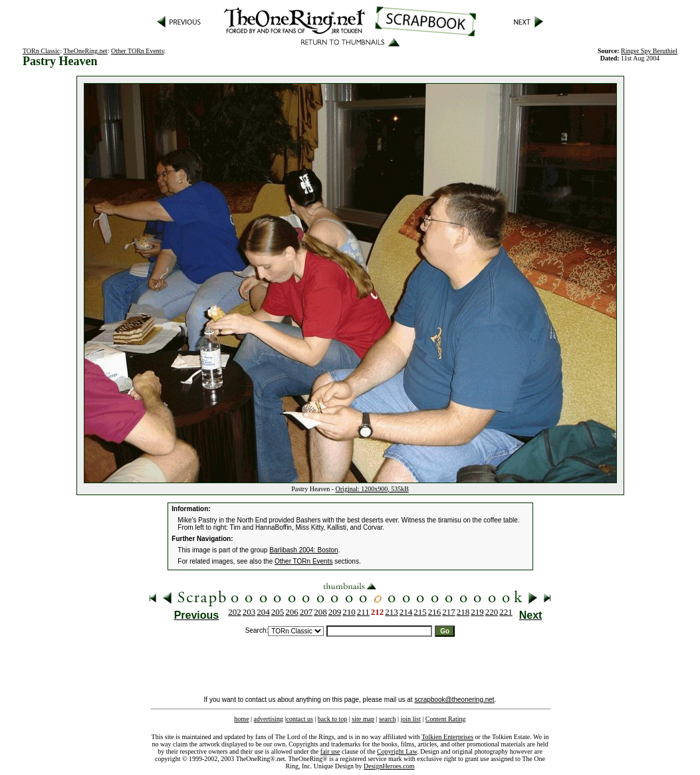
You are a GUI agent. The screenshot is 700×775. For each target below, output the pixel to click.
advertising (269, 719)
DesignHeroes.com (389, 766)
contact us (300, 719)
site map (363, 719)
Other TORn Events (138, 51)
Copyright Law (397, 751)
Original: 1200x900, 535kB (372, 489)
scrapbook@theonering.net (454, 700)
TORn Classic (41, 51)
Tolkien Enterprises (447, 737)
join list (410, 719)
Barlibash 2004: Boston (303, 550)
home (241, 719)
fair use (330, 751)
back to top (332, 719)
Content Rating (446, 719)
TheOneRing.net (85, 51)
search (388, 719)
